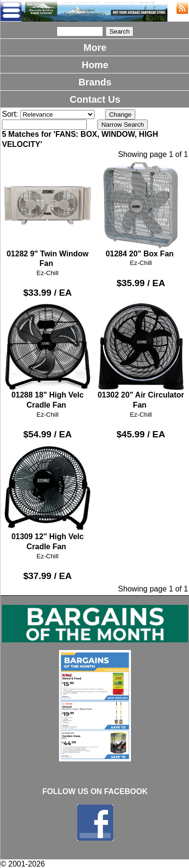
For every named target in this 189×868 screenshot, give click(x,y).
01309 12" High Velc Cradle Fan (47, 498)
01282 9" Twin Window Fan (47, 214)
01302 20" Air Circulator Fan (141, 356)
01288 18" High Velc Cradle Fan (47, 356)
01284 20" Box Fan (141, 209)
